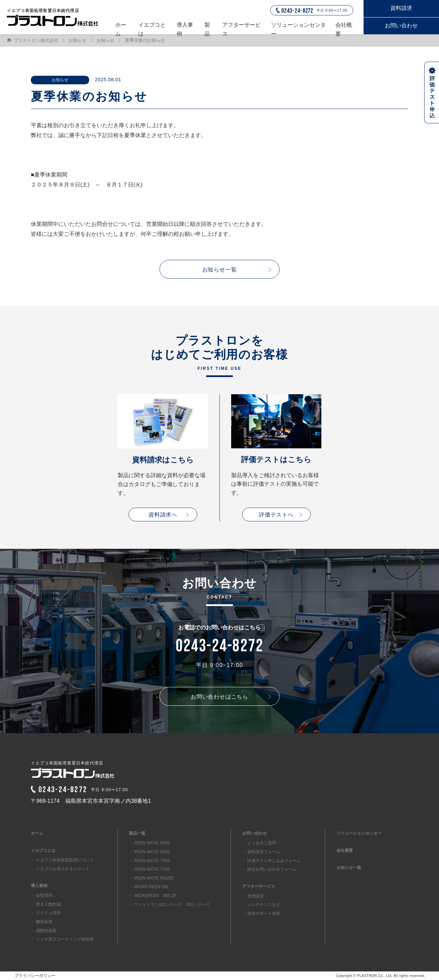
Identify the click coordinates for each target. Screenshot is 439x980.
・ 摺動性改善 (44, 931)
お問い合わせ (401, 26)
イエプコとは (152, 28)
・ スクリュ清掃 (46, 913)
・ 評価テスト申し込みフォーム (271, 861)
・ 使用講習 (253, 896)
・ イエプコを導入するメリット (60, 869)
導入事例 (185, 28)
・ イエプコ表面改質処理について (62, 860)
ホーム (121, 28)
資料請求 (401, 8)
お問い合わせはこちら (219, 697)
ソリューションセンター (298, 28)
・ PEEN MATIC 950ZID (151, 878)
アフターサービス (241, 28)
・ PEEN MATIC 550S (149, 843)
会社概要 (344, 28)
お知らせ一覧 (220, 270)
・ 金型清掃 (42, 895)
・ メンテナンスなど (261, 905)
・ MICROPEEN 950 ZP (153, 896)
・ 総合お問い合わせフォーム (269, 869)
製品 (207, 28)
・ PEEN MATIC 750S (149, 861)
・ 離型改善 (42, 922)
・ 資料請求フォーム (261, 852)
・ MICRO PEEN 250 (149, 887)
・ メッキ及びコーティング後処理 (62, 939)
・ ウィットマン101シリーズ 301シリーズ (169, 905)
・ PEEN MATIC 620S (149, 852)
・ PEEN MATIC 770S (149, 869)
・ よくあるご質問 (259, 843)
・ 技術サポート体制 (261, 914)
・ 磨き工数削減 (46, 904)
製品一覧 (137, 833)
